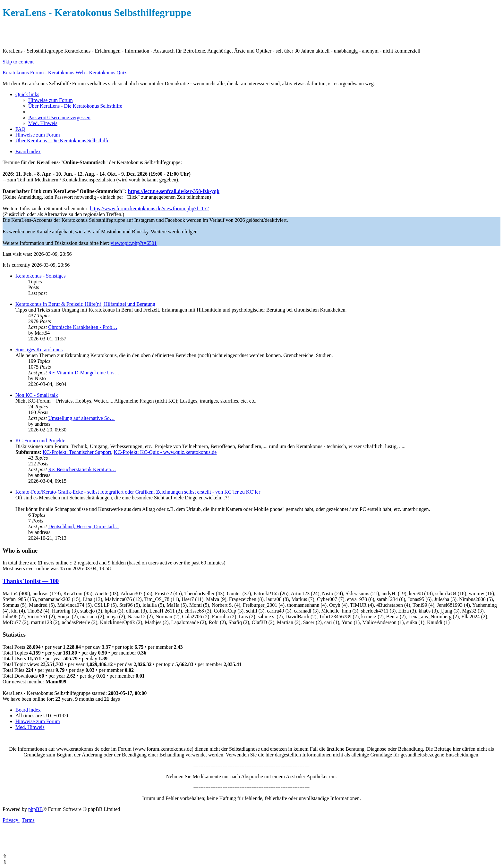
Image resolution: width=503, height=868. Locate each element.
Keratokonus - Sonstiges (40, 276)
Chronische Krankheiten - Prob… (83, 327)
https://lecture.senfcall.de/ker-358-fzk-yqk (174, 191)
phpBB (35, 809)
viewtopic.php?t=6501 (134, 243)
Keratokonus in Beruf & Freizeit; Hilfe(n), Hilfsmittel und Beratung (85, 304)
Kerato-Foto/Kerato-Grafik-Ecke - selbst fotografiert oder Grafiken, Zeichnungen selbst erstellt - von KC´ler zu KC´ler (138, 492)
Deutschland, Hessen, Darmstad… (83, 526)
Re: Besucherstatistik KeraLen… (82, 469)
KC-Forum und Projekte (40, 441)
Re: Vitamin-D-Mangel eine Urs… (84, 373)
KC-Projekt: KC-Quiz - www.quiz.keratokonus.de (165, 452)
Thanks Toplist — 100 (31, 581)
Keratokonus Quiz (108, 73)
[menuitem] (51, 100)
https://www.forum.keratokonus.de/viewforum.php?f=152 (149, 209)
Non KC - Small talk (37, 395)
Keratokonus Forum (23, 73)
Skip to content (18, 62)
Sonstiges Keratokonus (39, 350)
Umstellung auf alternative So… (81, 418)
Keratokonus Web (66, 73)
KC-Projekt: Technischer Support (77, 452)
